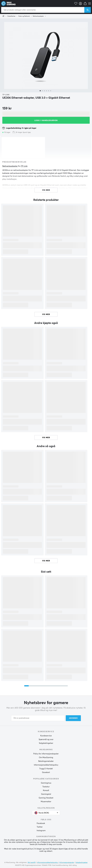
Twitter (40, 827)
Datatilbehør (11, 16)
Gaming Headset (46, 798)
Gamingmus (46, 783)
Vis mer (46, 314)
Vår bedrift (32, 863)
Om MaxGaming (46, 757)
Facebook (41, 823)
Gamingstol (46, 794)
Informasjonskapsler (67, 863)
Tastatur (46, 787)
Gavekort (46, 772)
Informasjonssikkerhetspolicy (46, 765)
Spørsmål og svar (46, 739)
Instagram (41, 831)
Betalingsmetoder (46, 761)
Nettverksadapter (38, 16)
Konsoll (46, 790)
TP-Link (6, 95)
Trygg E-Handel (46, 769)
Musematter (46, 802)
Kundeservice (46, 736)
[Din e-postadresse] (38, 718)
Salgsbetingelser (46, 743)
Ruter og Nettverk (24, 16)
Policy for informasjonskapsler (46, 754)
